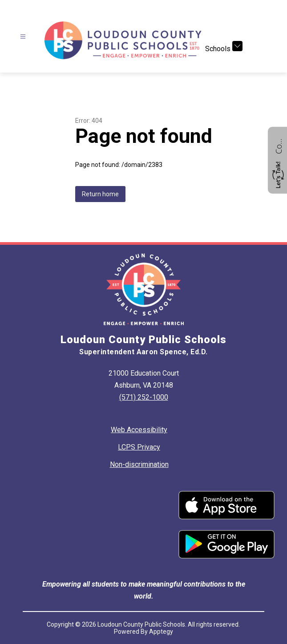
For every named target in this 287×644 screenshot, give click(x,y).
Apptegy (161, 632)
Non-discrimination (139, 464)
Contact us (279, 145)
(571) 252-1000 (144, 397)
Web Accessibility (139, 430)
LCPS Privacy (139, 447)
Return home (100, 194)
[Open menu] (23, 37)
